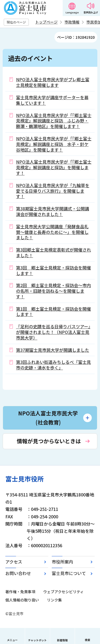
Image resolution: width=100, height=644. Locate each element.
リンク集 (54, 600)
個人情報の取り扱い (22, 600)
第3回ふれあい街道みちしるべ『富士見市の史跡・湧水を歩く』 (53, 365)
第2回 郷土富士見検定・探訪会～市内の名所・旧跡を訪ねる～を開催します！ (53, 291)
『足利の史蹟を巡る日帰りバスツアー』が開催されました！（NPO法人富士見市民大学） (53, 332)
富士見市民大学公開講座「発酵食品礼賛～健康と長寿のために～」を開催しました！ (52, 232)
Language (72, 12)
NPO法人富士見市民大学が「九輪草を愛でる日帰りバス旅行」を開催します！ (53, 191)
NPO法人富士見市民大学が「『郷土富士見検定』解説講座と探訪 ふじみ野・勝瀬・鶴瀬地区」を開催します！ (54, 121)
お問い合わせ (18, 573)
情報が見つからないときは (49, 441)
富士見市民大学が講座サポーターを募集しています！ (52, 100)
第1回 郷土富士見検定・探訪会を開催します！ (53, 312)
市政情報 (72, 22)
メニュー (12, 640)
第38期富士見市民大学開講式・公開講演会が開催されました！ (53, 211)
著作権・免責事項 (20, 592)
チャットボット (37, 640)
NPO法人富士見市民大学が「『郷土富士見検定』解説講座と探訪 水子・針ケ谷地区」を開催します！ (54, 144)
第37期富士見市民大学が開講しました (53, 350)
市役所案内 (62, 562)
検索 (87, 640)
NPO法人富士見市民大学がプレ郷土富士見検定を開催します (53, 82)
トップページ (46, 22)
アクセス (14, 562)
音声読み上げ (91, 12)
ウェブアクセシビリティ (63, 592)
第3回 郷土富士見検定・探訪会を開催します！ (53, 270)
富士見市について (69, 573)
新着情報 (62, 640)
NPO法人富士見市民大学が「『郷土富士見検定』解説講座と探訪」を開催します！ (54, 167)
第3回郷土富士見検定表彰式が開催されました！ (53, 252)
